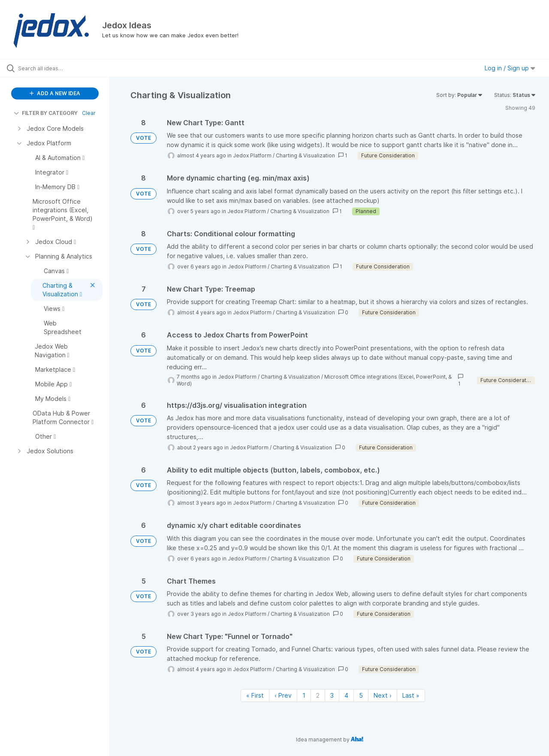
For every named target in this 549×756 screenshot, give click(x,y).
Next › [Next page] (383, 695)
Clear (89, 113)
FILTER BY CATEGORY (46, 113)
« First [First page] (255, 695)
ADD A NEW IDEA (55, 93)
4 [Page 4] (346, 695)
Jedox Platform (252, 155)
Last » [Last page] (411, 695)
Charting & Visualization (305, 155)
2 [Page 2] (318, 695)
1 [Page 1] (304, 695)
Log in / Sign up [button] (510, 68)
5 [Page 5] (361, 695)
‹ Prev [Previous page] (283, 695)
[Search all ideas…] (66, 68)
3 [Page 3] (332, 695)
